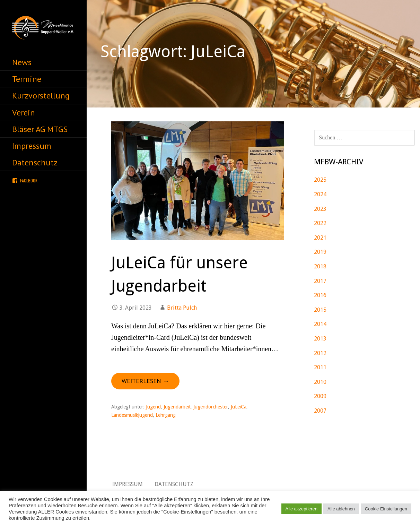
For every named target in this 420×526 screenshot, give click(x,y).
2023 (320, 209)
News (22, 62)
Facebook (29, 180)
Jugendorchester (211, 407)
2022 (320, 223)
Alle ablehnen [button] (341, 509)
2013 (320, 339)
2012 (320, 353)
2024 (320, 194)
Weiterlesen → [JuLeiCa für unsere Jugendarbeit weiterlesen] (145, 381)
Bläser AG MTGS (40, 129)
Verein (24, 113)
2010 (320, 382)
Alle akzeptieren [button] (302, 509)
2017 (320, 281)
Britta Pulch (182, 308)
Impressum (32, 146)
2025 (320, 180)
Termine (27, 79)
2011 (320, 367)
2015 (320, 310)
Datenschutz (35, 162)
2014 (320, 324)
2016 (320, 295)
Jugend (153, 407)
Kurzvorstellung (41, 96)
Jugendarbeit (177, 407)
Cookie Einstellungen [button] (386, 509)
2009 (320, 396)
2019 (320, 252)
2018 (320, 266)
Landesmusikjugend (132, 415)
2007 (320, 411)
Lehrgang (166, 415)
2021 (320, 238)
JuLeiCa (239, 407)
